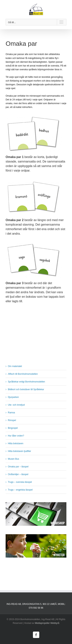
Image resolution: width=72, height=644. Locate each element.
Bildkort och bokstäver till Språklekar (26, 389)
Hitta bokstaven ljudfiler (19, 451)
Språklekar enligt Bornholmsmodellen (26, 382)
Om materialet (15, 366)
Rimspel (12, 420)
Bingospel (13, 428)
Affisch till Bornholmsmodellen (23, 374)
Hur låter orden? (16, 436)
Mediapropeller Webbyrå (47, 623)
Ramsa (11, 413)
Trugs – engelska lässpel (20, 490)
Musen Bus (13, 459)
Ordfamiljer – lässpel (18, 474)
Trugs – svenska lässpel (20, 482)
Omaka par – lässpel (18, 467)
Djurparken (13, 397)
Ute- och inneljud (16, 405)
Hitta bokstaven (16, 443)
